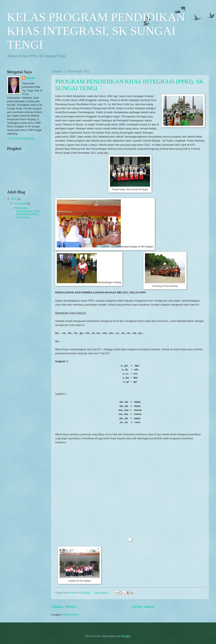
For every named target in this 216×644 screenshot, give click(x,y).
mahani (31, 78)
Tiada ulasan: (102, 593)
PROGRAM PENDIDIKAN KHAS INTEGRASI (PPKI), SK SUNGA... (27, 213)
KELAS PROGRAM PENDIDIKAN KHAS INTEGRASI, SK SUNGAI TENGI (96, 31)
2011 (14, 199)
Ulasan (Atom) (71, 615)
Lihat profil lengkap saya (21, 138)
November (20, 203)
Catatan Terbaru (64, 607)
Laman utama (143, 607)
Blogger (126, 636)
